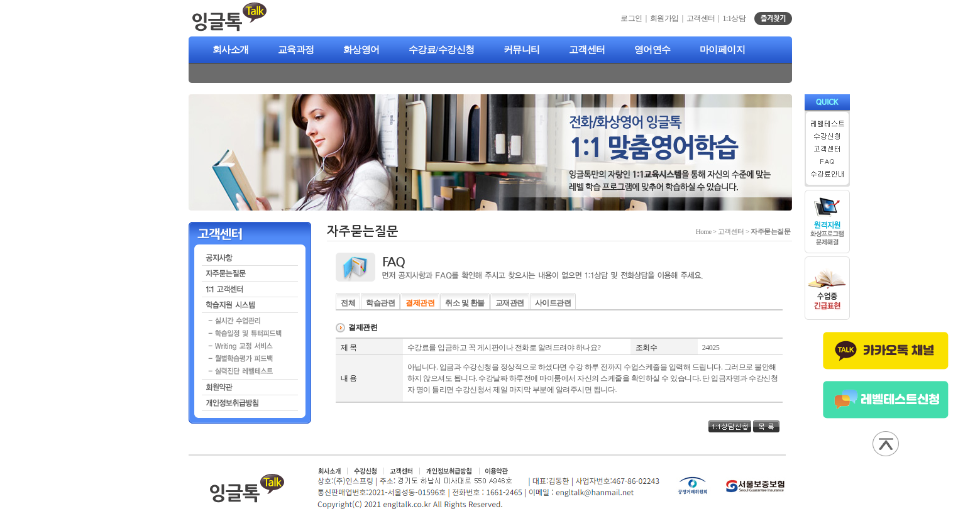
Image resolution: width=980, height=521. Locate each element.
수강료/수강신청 (442, 50)
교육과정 (296, 50)
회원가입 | (668, 18)
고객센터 (587, 50)
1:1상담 (735, 18)
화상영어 (361, 50)
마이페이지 (723, 50)
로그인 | (635, 18)
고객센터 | (705, 18)
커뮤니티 (522, 50)
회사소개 (231, 50)
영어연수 (652, 50)
